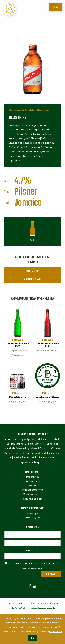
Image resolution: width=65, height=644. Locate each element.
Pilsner (26, 192)
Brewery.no (32, 518)
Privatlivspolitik (32, 490)
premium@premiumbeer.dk (42, 608)
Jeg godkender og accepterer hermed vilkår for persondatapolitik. (33, 566)
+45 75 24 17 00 (18, 608)
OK (32, 638)
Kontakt (33, 486)
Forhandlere (32, 481)
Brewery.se (32, 513)
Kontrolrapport (32, 499)
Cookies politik (32, 494)
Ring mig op (32, 271)
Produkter (33, 477)
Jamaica (28, 203)
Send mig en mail (32, 279)
